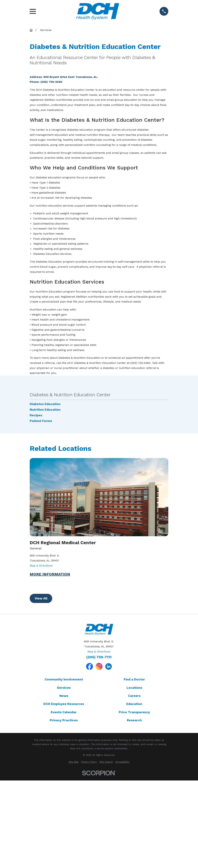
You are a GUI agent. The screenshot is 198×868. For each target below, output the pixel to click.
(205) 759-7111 (99, 757)
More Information (50, 674)
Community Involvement (64, 779)
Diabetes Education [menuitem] (45, 503)
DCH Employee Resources (64, 803)
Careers (134, 795)
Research (134, 819)
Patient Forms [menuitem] (41, 520)
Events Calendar (64, 811)
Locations (134, 787)
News (64, 795)
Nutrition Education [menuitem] (45, 509)
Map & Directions (41, 665)
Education (134, 803)
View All (41, 698)
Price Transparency (134, 811)
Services (64, 787)
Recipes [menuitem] (36, 515)
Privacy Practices (64, 819)
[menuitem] (74, 861)
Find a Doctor (134, 779)
